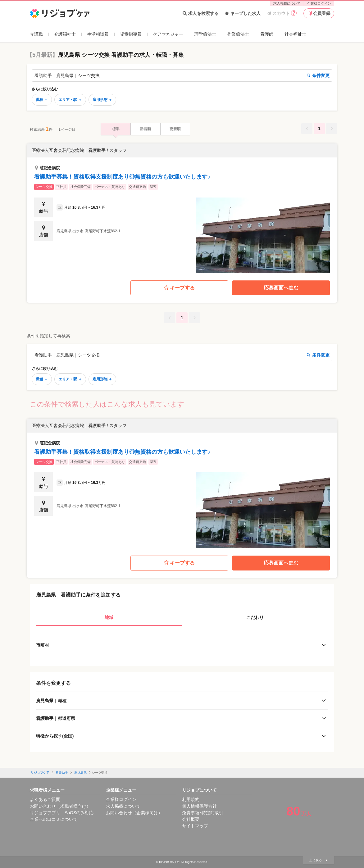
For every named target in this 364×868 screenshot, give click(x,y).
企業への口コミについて (54, 819)
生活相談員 (98, 34)
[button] (182, 208)
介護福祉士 (65, 34)
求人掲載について (287, 3)
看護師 (267, 34)
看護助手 (62, 773)
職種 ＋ (42, 100)
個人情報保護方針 (199, 806)
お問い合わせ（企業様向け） (134, 813)
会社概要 (191, 819)
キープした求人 (243, 13)
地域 (109, 617)
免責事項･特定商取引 (203, 813)
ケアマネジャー (168, 34)
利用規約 (191, 799)
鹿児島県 (80, 773)
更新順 (175, 129)
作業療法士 (238, 34)
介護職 (36, 34)
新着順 (145, 129)
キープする (179, 288)
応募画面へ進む (281, 288)
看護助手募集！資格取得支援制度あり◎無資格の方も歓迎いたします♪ (122, 177)
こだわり (255, 617)
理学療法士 (205, 34)
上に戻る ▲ (319, 860)
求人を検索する (201, 13)
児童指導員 (131, 34)
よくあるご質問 (45, 799)
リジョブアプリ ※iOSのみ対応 (62, 813)
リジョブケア (40, 773)
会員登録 (319, 13)
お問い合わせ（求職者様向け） (60, 806)
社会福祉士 (295, 34)
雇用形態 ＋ (102, 100)
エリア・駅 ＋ (70, 100)
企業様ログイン (319, 3)
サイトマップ (195, 826)
